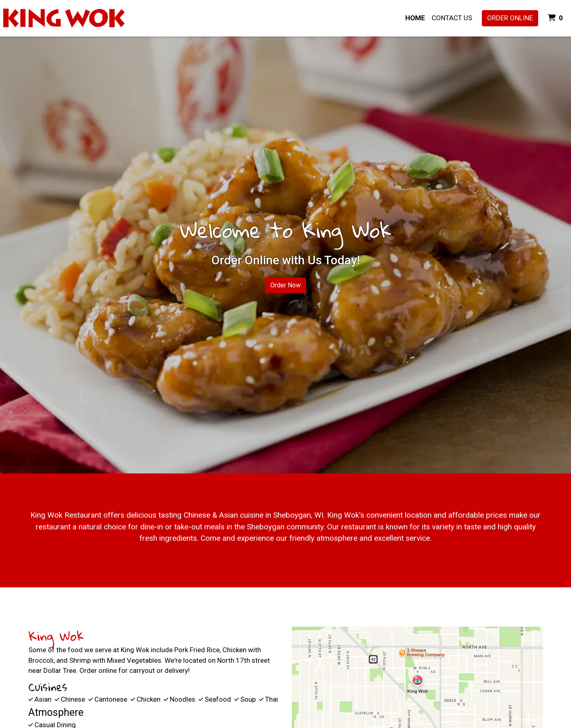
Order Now (285, 285)
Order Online (510, 18)
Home (415, 18)
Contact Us (452, 18)
